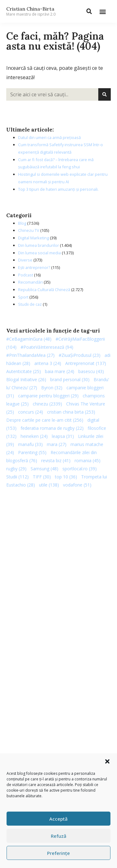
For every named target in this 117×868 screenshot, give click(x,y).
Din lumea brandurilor (39, 245)
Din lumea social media (39, 253)
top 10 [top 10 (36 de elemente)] (66, 477)
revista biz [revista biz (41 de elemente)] (56, 460)
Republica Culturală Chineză (44, 290)
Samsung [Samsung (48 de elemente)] (44, 469)
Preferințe (58, 853)
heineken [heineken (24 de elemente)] (34, 436)
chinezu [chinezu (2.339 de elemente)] (47, 404)
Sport (23, 297)
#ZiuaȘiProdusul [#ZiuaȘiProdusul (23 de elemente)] (80, 355)
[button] (107, 761)
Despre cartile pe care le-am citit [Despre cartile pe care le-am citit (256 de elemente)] (45, 420)
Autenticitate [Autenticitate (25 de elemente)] (24, 371)
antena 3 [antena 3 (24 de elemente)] (48, 363)
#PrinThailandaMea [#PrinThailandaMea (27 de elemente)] (30, 355)
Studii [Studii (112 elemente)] (17, 477)
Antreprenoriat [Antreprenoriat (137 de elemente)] (86, 363)
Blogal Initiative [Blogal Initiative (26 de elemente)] (26, 379)
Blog (22, 223)
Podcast (26, 275)
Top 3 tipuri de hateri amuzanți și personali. (58, 189)
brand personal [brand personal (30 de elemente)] (70, 379)
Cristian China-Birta (31, 11)
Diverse (25, 260)
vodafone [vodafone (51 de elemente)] (77, 485)
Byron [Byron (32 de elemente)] (52, 388)
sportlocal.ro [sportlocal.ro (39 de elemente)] (80, 469)
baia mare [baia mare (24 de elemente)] (60, 371)
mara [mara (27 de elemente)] (57, 444)
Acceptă (58, 819)
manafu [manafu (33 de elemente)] (30, 444)
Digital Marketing (34, 238)
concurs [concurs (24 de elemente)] (31, 412)
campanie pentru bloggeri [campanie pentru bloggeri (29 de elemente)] (48, 396)
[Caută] (105, 94)
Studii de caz (30, 304)
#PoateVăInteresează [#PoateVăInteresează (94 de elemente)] (47, 347)
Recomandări (30, 282)
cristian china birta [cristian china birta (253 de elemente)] (71, 412)
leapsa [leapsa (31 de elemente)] (63, 436)
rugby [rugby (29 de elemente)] (16, 469)
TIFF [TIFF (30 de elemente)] (42, 477)
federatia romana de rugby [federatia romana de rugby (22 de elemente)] (52, 428)
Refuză (59, 836)
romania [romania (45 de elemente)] (88, 460)
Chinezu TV (29, 230)
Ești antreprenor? (34, 267)
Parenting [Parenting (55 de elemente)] (32, 452)
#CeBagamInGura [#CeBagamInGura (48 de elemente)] (29, 339)
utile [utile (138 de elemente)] (49, 485)
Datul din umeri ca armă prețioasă (49, 137)
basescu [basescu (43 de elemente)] (91, 371)
